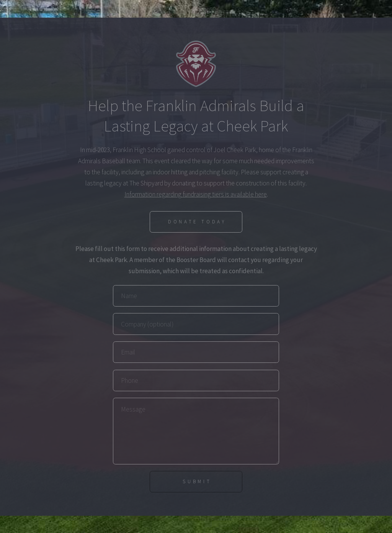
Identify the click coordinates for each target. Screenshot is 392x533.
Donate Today (197, 222)
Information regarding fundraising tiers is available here (196, 194)
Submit (197, 481)
